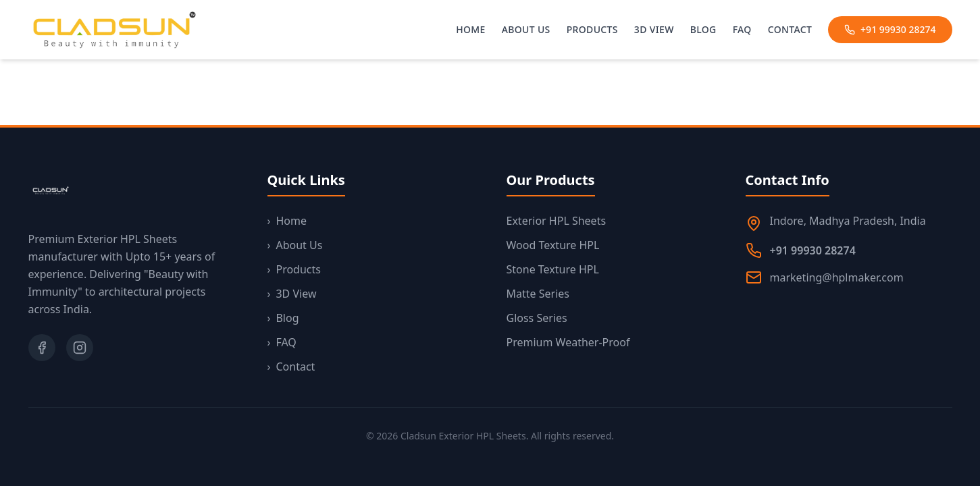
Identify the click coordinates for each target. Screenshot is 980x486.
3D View (654, 29)
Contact (790, 29)
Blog (703, 29)
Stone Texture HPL (553, 269)
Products (592, 29)
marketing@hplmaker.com (837, 277)
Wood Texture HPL (553, 245)
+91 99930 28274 (890, 29)
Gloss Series (537, 318)
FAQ (742, 29)
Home (471, 29)
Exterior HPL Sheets (557, 221)
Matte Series (538, 294)
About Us (526, 29)
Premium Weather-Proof (568, 342)
